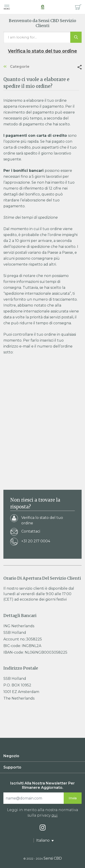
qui (55, 815)
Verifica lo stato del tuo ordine (42, 51)
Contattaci (25, 532)
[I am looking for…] (42, 37)
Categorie (16, 67)
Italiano (43, 840)
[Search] (34, 798)
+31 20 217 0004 (30, 542)
